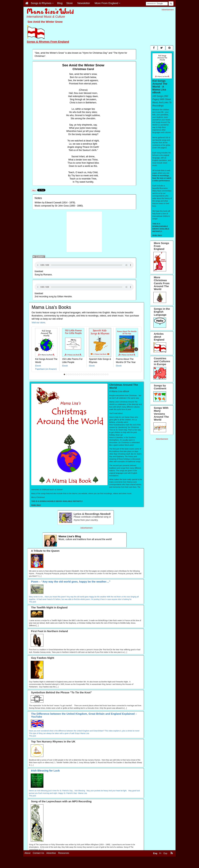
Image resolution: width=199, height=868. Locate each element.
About (27, 853)
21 (108, 374)
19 (103, 374)
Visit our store (38, 323)
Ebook (38, 366)
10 (84, 374)
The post (32, 602)
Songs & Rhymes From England (48, 42)
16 (97, 374)
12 (88, 374)
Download (39, 271)
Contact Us (38, 853)
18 (101, 374)
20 (105, 374)
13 (90, 374)
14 (93, 374)
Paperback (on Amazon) (46, 369)
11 (86, 374)
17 (99, 374)
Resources (64, 853)
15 (95, 374)
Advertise (51, 853)
